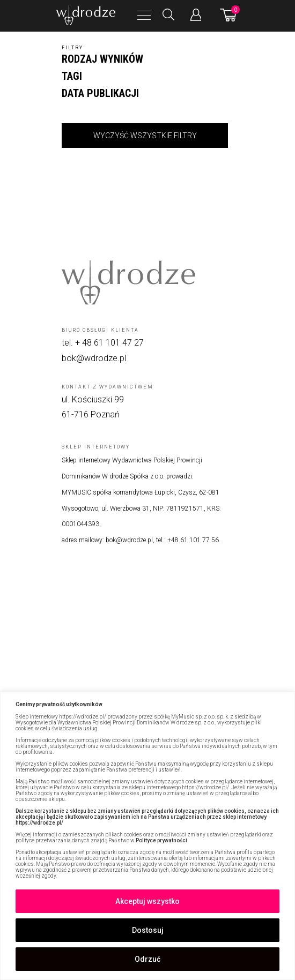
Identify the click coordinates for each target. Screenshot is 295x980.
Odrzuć (147, 959)
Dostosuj (148, 930)
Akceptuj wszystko (147, 901)
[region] (147, 836)
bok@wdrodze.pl (94, 358)
